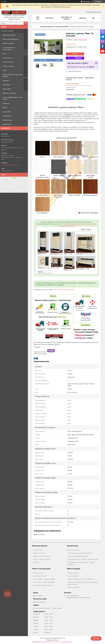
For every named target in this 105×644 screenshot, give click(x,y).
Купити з (75, 58)
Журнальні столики (9, 93)
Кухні (4, 54)
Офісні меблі (7, 89)
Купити (75, 54)
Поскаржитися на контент (48, 642)
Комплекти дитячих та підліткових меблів (55, 27)
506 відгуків (87, 1)
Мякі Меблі (6, 85)
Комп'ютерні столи (39, 576)
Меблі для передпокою (11, 39)
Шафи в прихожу (73, 573)
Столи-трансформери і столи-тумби (13, 98)
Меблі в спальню (8, 43)
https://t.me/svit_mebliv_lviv (10, 165)
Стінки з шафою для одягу (42, 559)
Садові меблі (7, 124)
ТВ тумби (36, 562)
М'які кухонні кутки (74, 550)
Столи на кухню (8, 62)
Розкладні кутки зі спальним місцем (80, 553)
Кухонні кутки (7, 58)
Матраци (6, 81)
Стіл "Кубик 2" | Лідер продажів (44, 582)
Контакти (50, 18)
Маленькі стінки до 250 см (42, 556)
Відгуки (83, 18)
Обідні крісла (7, 116)
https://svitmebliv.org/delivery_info (64, 290)
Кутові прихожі (73, 576)
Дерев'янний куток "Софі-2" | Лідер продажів (83, 559)
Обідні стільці (7, 120)
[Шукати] (26, 23)
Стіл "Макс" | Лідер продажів (43, 585)
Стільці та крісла (8, 66)
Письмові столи (38, 573)
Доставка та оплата (66, 18)
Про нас (38, 18)
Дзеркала (6, 103)
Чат (96, 638)
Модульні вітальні (39, 553)
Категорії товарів (7, 31)
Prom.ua (63, 638)
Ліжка (5, 70)
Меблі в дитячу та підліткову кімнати (12, 75)
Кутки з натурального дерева (78, 556)
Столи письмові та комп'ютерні (9, 48)
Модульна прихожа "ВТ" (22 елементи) (81, 579)
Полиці (5, 108)
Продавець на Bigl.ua (52, 640)
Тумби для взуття (74, 587)
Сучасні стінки (38, 550)
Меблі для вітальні (9, 35)
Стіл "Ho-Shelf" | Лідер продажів (44, 579)
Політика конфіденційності (65, 642)
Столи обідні (7, 112)
